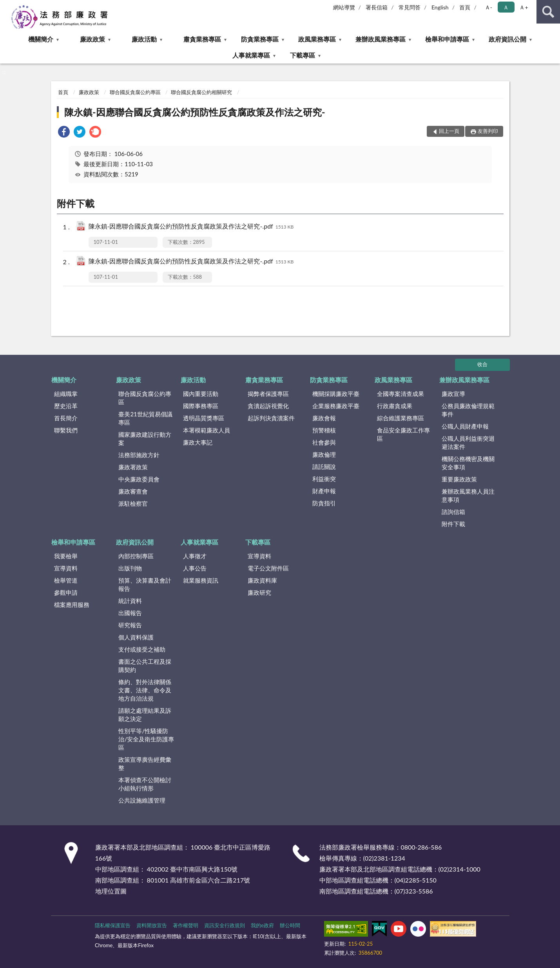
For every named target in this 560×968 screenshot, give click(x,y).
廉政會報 (324, 418)
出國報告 (130, 613)
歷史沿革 (66, 406)
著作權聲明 (186, 925)
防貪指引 (324, 503)
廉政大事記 (198, 442)
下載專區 (303, 55)
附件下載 (453, 524)
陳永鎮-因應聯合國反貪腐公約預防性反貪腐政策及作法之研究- (195, 112)
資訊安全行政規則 (225, 925)
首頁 (465, 7)
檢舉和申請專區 (447, 39)
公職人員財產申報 (465, 426)
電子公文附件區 (268, 568)
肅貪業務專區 (202, 39)
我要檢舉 (66, 556)
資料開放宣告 (152, 925)
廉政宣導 (453, 394)
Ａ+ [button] (524, 7)
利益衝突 (324, 479)
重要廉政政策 (459, 479)
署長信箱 (377, 7)
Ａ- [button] (488, 7)
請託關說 (324, 467)
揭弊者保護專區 (268, 394)
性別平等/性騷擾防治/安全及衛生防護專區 (146, 739)
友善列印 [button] (488, 131)
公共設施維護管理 (142, 800)
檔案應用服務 (72, 605)
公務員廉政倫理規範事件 (468, 410)
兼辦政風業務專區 (381, 39)
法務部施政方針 (139, 455)
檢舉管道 (66, 580)
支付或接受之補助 (142, 649)
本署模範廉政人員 (207, 430)
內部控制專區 (136, 556)
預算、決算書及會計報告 (145, 584)
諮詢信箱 (453, 512)
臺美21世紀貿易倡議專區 (145, 418)
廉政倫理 (324, 454)
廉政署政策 (133, 467)
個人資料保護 (136, 637)
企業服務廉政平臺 (336, 406)
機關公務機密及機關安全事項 (468, 463)
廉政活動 (144, 39)
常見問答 (410, 7)
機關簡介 (41, 39)
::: (6, 6)
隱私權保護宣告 (113, 925)
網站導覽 (344, 7)
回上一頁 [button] (449, 131)
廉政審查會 (133, 491)
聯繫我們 (66, 430)
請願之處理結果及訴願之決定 (145, 715)
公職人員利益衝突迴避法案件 (468, 442)
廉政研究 (259, 592)
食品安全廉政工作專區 (403, 434)
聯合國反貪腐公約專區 (135, 92)
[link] (64, 133)
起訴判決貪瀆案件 (271, 418)
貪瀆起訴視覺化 (268, 406)
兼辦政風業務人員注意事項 (468, 495)
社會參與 (324, 442)
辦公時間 (290, 925)
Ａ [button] (506, 7)
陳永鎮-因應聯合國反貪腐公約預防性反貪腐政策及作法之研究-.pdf (191, 227)
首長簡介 (66, 418)
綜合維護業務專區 (401, 418)
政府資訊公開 (507, 39)
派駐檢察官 (133, 503)
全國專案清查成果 (401, 394)
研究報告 (130, 625)
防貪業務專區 (260, 39)
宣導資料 (66, 568)
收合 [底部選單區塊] (482, 364)
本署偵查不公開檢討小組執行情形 (145, 784)
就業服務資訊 (201, 580)
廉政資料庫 (262, 580)
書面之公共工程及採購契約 (145, 666)
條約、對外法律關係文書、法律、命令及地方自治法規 (145, 690)
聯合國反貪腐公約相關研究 (201, 92)
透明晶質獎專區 (204, 418)
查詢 (548, 12)
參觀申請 (66, 592)
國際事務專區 (201, 406)
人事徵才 (195, 556)
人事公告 (195, 568)
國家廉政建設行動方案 (145, 439)
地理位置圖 (111, 891)
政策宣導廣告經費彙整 (145, 764)
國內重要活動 (201, 394)
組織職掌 (66, 394)
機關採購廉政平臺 (336, 394)
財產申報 (324, 491)
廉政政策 (92, 39)
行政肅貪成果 (395, 406)
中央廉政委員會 (139, 479)
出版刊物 (130, 568)
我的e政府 (262, 925)
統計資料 (130, 601)
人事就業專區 (251, 55)
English (440, 7)
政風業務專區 (317, 39)
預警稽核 (324, 430)
